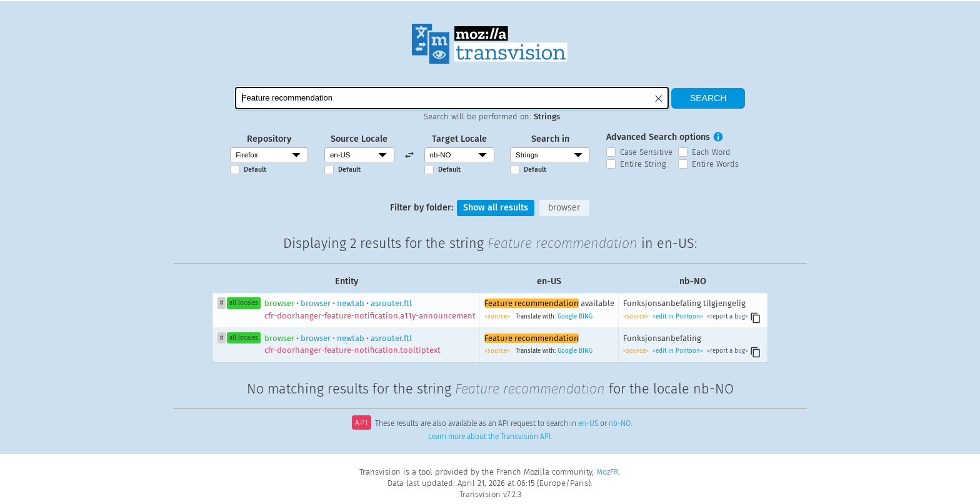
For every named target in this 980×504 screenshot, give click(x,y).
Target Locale (459, 139)
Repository (269, 139)
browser (564, 208)
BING (586, 317)
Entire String (643, 164)
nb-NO (620, 424)
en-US (588, 424)
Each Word (711, 152)
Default (255, 170)
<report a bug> (727, 317)
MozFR (607, 472)
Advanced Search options (658, 137)
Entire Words (715, 164)
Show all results (496, 208)
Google (567, 317)
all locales (244, 303)
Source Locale (359, 139)
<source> (498, 317)
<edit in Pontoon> (678, 317)
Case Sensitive (646, 152)
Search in (550, 139)
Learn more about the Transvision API (489, 437)
